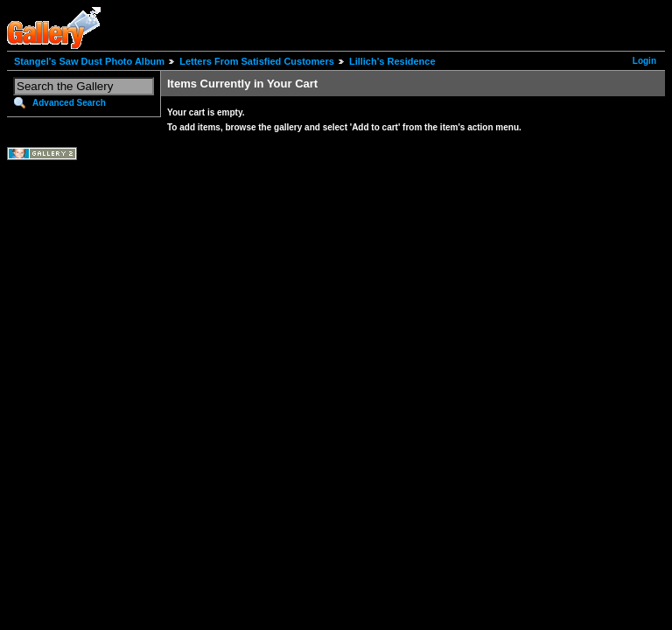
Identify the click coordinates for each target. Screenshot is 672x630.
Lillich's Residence (392, 61)
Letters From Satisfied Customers (257, 61)
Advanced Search (69, 103)
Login (644, 61)
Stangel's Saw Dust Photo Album (89, 61)
